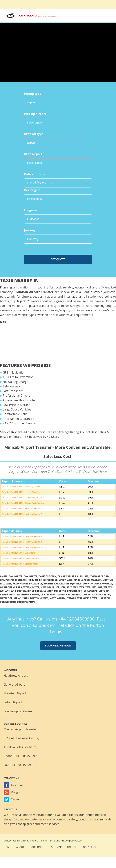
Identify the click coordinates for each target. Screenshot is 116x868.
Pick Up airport (35, 114)
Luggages (31, 210)
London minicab (33, 815)
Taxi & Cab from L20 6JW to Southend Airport (20, 558)
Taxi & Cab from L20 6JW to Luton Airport (19, 553)
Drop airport (33, 154)
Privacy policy (68, 841)
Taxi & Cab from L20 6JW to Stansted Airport (20, 564)
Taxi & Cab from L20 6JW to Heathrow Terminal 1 (22, 509)
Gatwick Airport (14, 685)
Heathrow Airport (16, 676)
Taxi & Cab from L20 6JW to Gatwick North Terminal (23, 498)
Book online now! (58, 645)
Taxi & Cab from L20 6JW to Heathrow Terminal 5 (22, 547)
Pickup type (33, 94)
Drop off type (34, 134)
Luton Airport (13, 702)
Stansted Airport (15, 693)
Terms (52, 841)
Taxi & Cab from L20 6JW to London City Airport (21, 492)
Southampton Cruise (18, 711)
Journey (30, 230)
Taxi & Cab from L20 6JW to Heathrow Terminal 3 (22, 536)
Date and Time (35, 174)
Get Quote (58, 259)
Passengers (32, 190)
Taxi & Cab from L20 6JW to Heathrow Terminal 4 (22, 542)
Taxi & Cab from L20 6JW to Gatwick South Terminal (23, 503)
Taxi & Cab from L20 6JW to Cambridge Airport (21, 487)
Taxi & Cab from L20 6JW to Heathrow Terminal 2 (22, 514)
